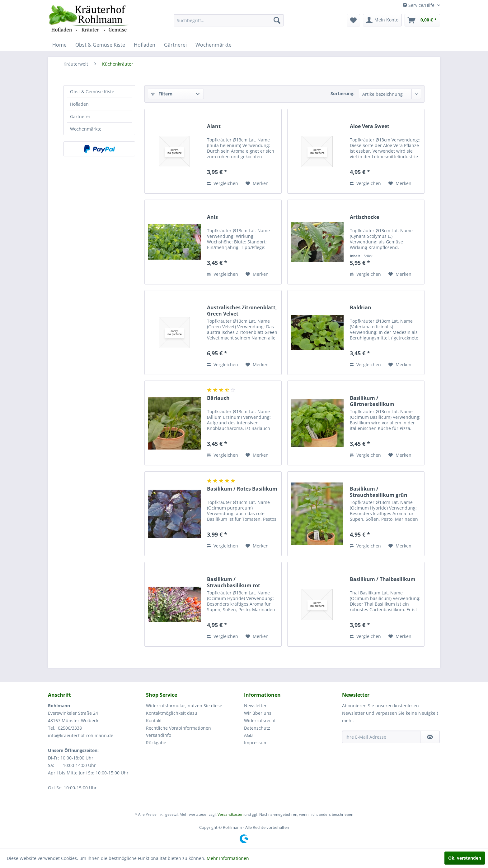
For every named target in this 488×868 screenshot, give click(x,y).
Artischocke (364, 217)
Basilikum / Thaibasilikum (383, 579)
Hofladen (79, 104)
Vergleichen (223, 183)
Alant (214, 126)
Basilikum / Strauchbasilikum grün (379, 492)
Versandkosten (230, 814)
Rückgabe (156, 743)
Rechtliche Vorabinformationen (178, 728)
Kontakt (154, 720)
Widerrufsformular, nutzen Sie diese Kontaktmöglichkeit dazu (184, 709)
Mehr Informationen (228, 858)
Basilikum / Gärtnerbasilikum (372, 401)
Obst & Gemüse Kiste (92, 92)
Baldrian (361, 308)
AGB (248, 735)
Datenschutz (257, 728)
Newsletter (255, 706)
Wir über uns (258, 713)
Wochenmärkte (86, 129)
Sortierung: (343, 93)
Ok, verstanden (465, 858)
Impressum (256, 743)
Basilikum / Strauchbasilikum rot (234, 582)
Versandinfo (159, 735)
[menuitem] (229, 20)
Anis (212, 217)
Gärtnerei (80, 116)
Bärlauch (218, 398)
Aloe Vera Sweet (370, 126)
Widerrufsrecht (260, 720)
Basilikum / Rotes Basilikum (242, 489)
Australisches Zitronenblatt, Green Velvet (242, 311)
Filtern (162, 94)
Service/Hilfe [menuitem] (419, 5)
